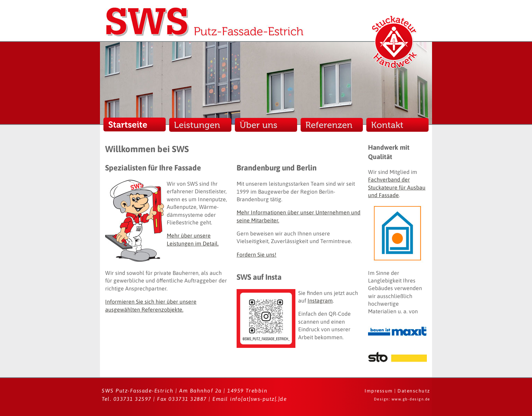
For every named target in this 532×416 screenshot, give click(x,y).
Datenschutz (414, 391)
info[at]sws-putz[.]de (258, 399)
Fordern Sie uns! (256, 255)
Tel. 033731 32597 (127, 399)
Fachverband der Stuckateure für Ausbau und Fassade (397, 187)
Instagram (320, 301)
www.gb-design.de (411, 399)
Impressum (379, 391)
